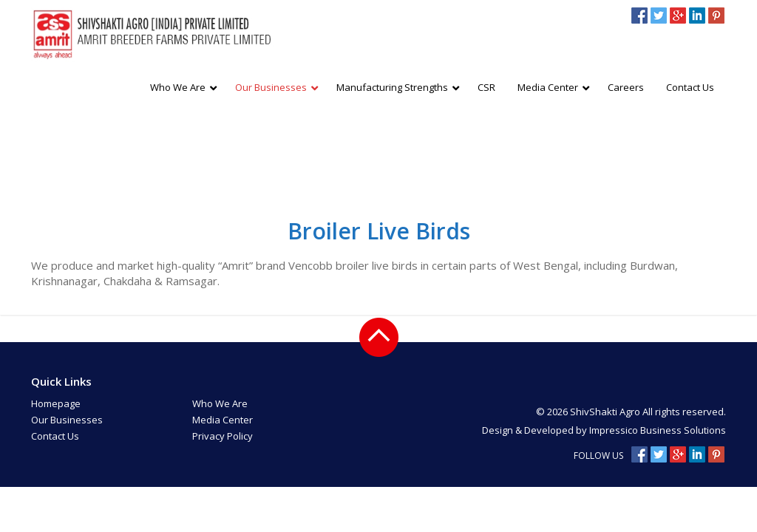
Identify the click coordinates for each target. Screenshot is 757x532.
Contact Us (55, 436)
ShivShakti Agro (606, 412)
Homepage (56, 403)
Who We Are (220, 403)
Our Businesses (67, 420)
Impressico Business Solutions (658, 430)
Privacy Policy (223, 436)
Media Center (223, 420)
